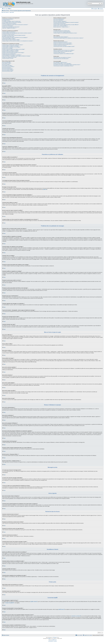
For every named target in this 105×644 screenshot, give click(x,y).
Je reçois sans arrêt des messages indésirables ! (62, 32)
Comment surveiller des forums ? (59, 52)
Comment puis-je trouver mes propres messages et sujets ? (64, 46)
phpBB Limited (33, 602)
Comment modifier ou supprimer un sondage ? (11, 50)
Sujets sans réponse (5, 12)
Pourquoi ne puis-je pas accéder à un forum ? (10, 52)
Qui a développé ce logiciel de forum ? (60, 62)
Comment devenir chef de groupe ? (60, 23)
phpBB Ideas (61, 609)
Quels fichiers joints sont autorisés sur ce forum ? (62, 57)
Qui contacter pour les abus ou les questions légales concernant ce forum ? (67, 65)
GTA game (55, 637)
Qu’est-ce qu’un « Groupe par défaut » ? (61, 26)
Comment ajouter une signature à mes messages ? (11, 47)
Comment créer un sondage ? (8, 48)
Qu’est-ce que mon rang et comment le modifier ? (11, 40)
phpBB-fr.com (54, 640)
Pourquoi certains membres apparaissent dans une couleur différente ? (66, 25)
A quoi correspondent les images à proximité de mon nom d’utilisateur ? (15, 38)
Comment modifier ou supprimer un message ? (11, 46)
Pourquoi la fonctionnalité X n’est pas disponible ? (62, 64)
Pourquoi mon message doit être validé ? (10, 57)
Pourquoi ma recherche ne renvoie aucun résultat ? (63, 43)
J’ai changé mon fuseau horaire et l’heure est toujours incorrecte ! (14, 35)
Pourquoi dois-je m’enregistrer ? (8, 19)
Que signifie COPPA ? (6, 20)
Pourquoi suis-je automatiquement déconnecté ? (11, 27)
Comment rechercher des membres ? (60, 45)
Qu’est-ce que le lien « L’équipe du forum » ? (61, 27)
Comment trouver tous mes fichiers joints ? (61, 59)
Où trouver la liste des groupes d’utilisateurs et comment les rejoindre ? (66, 22)
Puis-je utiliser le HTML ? (7, 63)
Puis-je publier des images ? (7, 65)
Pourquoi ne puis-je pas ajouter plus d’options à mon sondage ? (14, 49)
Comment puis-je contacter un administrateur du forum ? (64, 66)
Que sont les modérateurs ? (58, 20)
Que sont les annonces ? (7, 68)
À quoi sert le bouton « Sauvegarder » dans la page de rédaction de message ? (16, 56)
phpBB (44, 189)
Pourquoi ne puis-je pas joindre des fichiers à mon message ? (13, 53)
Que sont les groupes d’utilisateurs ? (60, 21)
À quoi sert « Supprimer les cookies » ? (9, 28)
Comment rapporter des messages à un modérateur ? (12, 55)
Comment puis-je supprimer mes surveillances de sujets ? (64, 54)
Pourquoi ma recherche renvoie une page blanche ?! (63, 44)
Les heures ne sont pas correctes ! (8, 34)
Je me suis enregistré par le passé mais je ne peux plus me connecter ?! (15, 25)
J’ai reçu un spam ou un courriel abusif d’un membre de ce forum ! (65, 33)
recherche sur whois (75, 616)
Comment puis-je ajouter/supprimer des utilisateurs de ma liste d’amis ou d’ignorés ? (69, 38)
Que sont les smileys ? (6, 64)
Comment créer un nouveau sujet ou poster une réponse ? (13, 45)
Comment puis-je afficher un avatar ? (9, 39)
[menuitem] (10, 9)
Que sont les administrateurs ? (59, 19)
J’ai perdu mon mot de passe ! (8, 26)
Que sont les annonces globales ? (8, 67)
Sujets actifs (12, 12)
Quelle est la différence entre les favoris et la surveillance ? (64, 50)
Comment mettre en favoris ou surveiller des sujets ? (63, 51)
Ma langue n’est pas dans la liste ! (8, 36)
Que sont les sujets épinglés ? (8, 69)
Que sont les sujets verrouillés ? (8, 70)
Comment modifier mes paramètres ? (9, 32)
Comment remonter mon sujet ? (8, 58)
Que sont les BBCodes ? (7, 62)
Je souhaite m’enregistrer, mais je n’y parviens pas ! (11, 21)
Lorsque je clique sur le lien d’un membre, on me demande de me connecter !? (18, 41)
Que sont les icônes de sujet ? (8, 71)
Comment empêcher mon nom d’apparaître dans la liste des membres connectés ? (17, 33)
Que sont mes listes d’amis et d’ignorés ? (61, 37)
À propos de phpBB (9, 603)
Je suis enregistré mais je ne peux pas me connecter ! (12, 22)
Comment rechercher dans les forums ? (61, 42)
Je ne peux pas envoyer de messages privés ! (62, 31)
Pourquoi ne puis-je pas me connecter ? (9, 23)
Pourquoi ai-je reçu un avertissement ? (9, 54)
